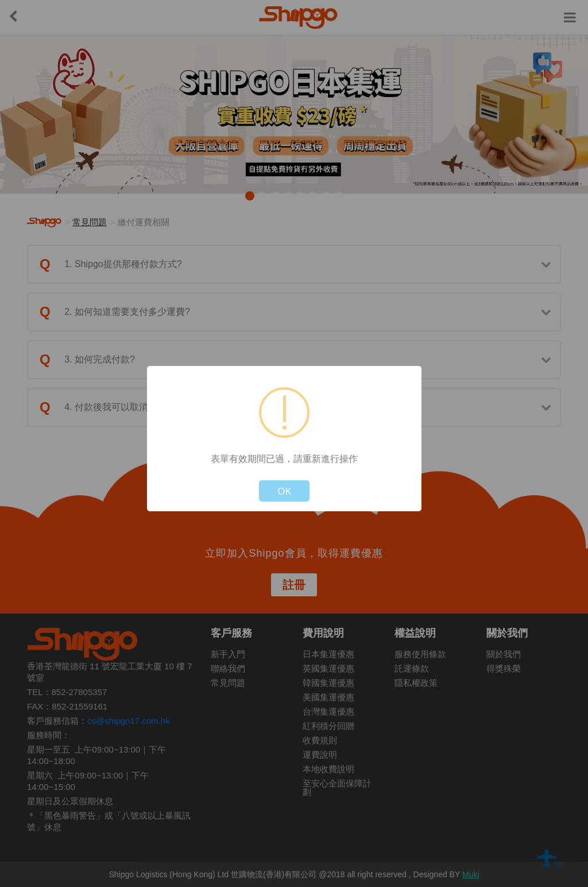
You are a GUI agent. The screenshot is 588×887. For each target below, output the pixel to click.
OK (284, 491)
